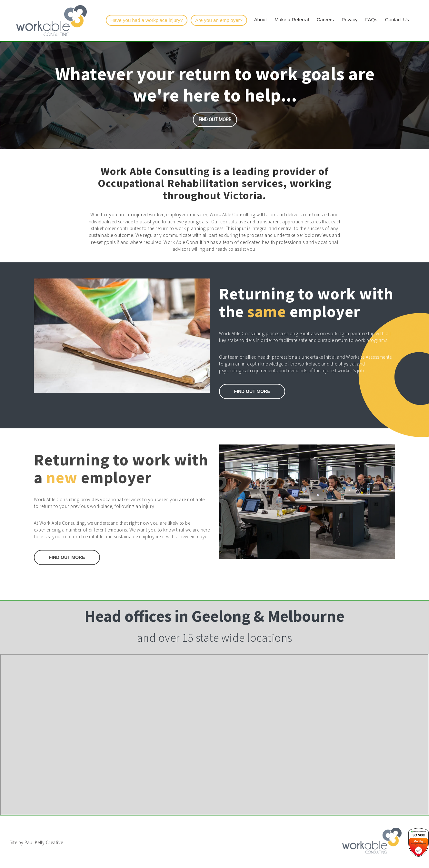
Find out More (252, 391)
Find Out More (67, 557)
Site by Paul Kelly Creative (36, 842)
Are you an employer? (219, 20)
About (260, 20)
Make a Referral (292, 20)
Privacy (349, 20)
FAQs (371, 20)
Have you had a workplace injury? (147, 20)
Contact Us (397, 20)
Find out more (215, 120)
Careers (325, 20)
